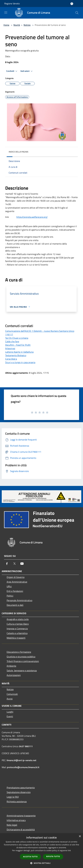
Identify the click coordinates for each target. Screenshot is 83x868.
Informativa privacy (16, 820)
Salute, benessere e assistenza (22, 670)
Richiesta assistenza (17, 801)
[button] (41, 863)
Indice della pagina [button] (18, 152)
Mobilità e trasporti (16, 638)
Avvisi (10, 699)
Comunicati (12, 694)
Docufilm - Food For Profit (18, 345)
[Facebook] (7, 564)
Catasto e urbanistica (17, 633)
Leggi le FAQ (13, 797)
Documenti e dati (15, 605)
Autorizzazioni (14, 675)
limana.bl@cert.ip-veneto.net (21, 760)
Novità (17, 25)
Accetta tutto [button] (30, 857)
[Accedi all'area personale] (72, 4)
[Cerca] (77, 13)
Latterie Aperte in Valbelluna (19, 352)
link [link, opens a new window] (69, 851)
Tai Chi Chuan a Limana (17, 338)
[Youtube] (22, 564)
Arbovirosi (10, 348)
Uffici (9, 586)
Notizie (27, 25)
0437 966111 (26, 746)
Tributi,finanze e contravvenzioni (23, 661)
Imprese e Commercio (17, 629)
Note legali (12, 825)
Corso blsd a (11, 359)
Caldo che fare (12, 341)
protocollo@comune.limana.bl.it (23, 767)
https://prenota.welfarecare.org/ (32, 217)
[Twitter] (14, 564)
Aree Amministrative (17, 582)
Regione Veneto (12, 3)
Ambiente (11, 666)
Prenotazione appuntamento (21, 788)
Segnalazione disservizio (19, 792)
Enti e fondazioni (15, 591)
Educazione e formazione (19, 652)
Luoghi (10, 712)
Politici (10, 596)
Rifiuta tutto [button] (53, 856)
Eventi (10, 716)
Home (6, 25)
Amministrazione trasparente (21, 816)
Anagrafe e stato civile (18, 619)
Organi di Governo (16, 577)
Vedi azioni (27, 71)
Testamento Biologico (16, 355)
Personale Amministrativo (19, 600)
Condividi (12, 71)
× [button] (80, 836)
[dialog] (41, 851)
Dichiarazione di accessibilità (21, 830)
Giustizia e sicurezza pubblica (21, 657)
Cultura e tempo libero (18, 624)
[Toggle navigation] (6, 12)
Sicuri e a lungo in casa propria (20, 362)
